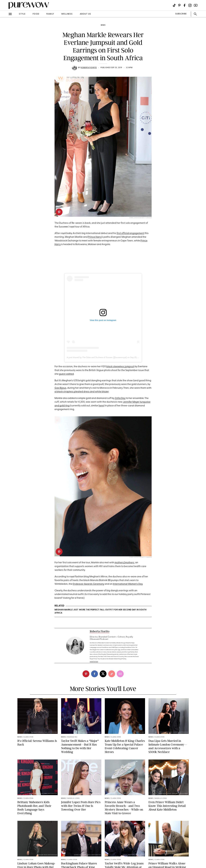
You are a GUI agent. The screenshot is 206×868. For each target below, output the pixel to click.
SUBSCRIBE (181, 14)
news (103, 25)
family (50, 14)
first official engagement (130, 233)
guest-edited (66, 374)
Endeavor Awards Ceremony (89, 584)
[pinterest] (59, 212)
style (22, 14)
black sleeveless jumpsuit (120, 367)
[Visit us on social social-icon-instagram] (190, 5)
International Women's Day (128, 584)
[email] (120, 674)
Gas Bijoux (60, 388)
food (36, 14)
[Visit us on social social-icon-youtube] (196, 5)
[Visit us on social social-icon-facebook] (185, 5)
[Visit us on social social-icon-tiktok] (174, 5)
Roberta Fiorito (89, 68)
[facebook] (95, 674)
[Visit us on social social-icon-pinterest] (179, 5)
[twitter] (103, 674)
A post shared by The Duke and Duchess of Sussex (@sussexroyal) (97, 357)
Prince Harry (95, 237)
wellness (67, 14)
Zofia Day (120, 398)
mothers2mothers (124, 563)
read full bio (94, 662)
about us (85, 14)
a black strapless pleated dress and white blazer (82, 392)
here (101, 406)
